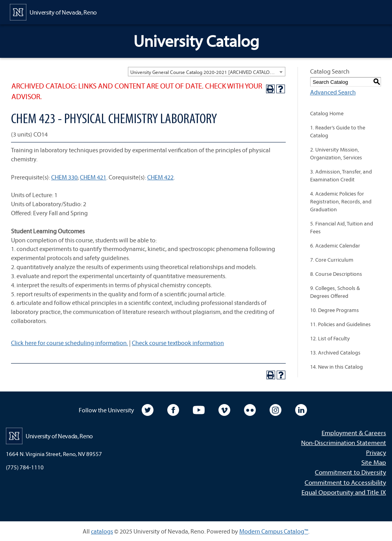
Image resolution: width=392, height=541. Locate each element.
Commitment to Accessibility (345, 482)
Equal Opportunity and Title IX (344, 492)
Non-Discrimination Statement (344, 442)
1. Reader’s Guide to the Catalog (338, 131)
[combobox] (207, 72)
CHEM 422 (160, 177)
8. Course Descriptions (336, 274)
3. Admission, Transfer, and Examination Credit (341, 175)
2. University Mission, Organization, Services (336, 153)
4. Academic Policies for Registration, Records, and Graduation (341, 201)
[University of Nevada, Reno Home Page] (53, 11)
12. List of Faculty (330, 338)
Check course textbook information (178, 343)
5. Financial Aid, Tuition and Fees (342, 227)
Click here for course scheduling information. (69, 343)
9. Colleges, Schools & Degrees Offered (335, 292)
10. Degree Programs (335, 310)
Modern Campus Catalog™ (274, 531)
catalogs (102, 531)
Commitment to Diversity (350, 472)
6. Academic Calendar (335, 246)
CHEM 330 (64, 177)
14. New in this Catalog (337, 367)
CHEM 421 (93, 177)
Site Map (374, 462)
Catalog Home (327, 113)
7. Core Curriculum (332, 260)
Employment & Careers (354, 433)
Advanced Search (333, 92)
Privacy (376, 452)
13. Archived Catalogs (335, 353)
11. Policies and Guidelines (340, 324)
